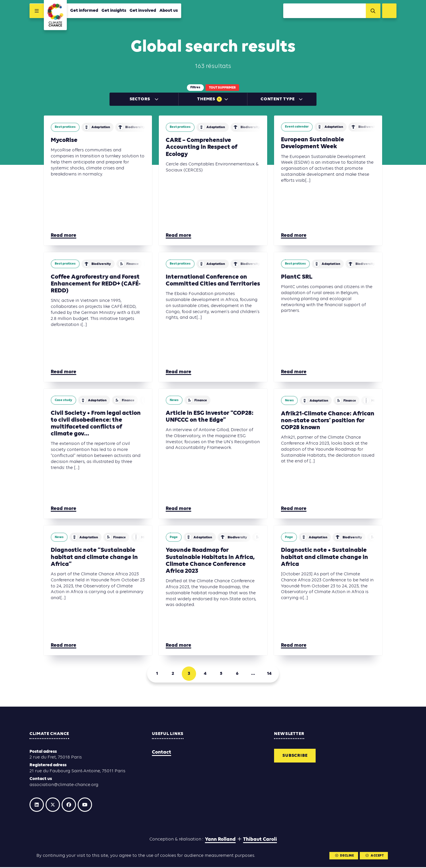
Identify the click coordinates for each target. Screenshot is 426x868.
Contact (162, 753)
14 (269, 675)
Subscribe (295, 756)
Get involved (143, 11)
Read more (63, 236)
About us (169, 11)
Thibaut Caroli (260, 840)
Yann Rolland (220, 840)
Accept (374, 856)
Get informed (84, 11)
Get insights (114, 11)
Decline (344, 856)
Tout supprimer (222, 88)
